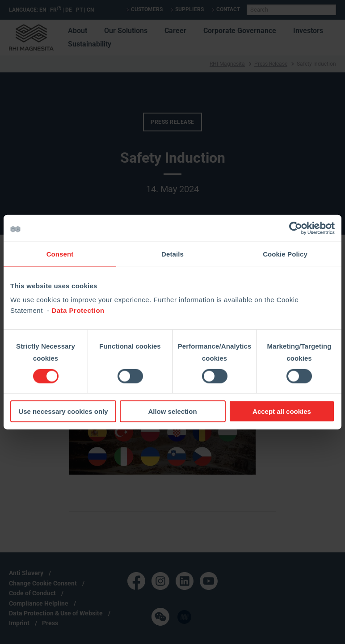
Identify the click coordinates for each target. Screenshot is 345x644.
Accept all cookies (282, 411)
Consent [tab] (60, 254)
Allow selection (172, 411)
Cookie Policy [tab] (285, 254)
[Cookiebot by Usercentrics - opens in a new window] (296, 228)
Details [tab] (172, 254)
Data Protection (78, 310)
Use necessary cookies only (63, 411)
